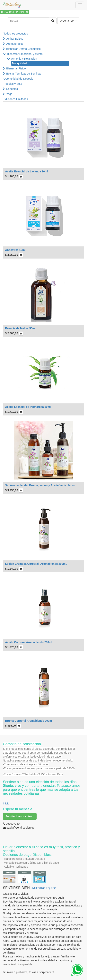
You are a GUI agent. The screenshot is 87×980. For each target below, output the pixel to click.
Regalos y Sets (13, 84)
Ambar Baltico (15, 39)
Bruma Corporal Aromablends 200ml (29, 721)
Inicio (6, 803)
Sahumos (12, 89)
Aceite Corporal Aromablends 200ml (29, 642)
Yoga (9, 94)
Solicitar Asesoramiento (20, 816)
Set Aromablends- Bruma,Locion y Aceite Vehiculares (40, 485)
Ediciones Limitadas (16, 99)
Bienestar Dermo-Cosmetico (23, 49)
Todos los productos (16, 34)
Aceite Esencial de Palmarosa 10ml (28, 407)
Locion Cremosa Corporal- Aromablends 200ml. (36, 564)
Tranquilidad (19, 63)
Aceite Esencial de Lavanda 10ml (26, 171)
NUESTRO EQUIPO (44, 888)
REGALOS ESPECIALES (14, 12)
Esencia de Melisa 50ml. (21, 328)
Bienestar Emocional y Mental (25, 54)
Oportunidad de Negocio (18, 79)
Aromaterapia (14, 44)
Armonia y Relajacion (24, 59)
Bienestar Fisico (16, 68)
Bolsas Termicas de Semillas (24, 74)
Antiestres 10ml (15, 250)
